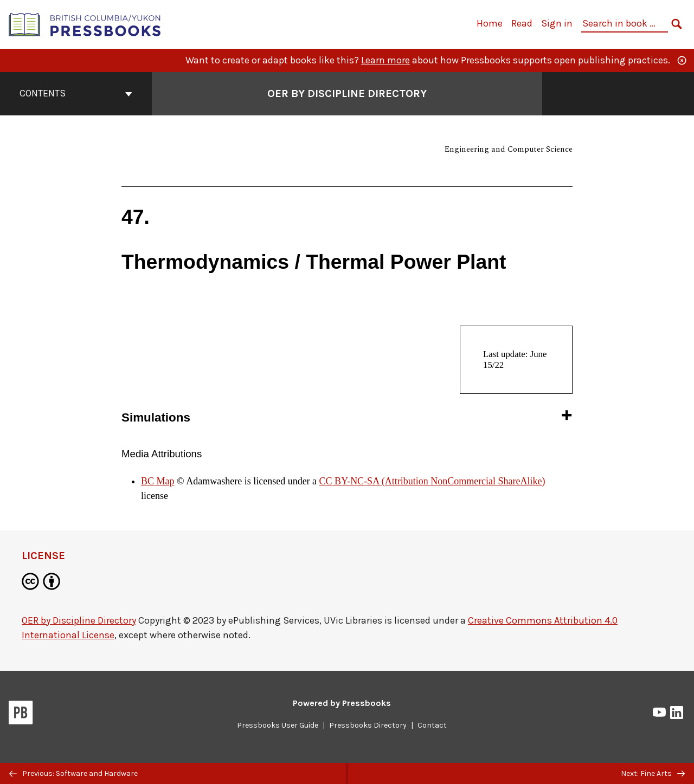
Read (522, 23)
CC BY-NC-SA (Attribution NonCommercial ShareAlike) (432, 481)
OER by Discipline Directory (79, 620)
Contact (432, 725)
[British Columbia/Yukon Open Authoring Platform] (85, 24)
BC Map (158, 481)
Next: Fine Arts (653, 773)
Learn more (385, 60)
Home (490, 23)
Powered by (342, 703)
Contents (76, 93)
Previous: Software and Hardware (73, 773)
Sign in (557, 23)
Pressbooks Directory (368, 725)
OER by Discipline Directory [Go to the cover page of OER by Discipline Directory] (347, 93)
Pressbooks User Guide (278, 725)
